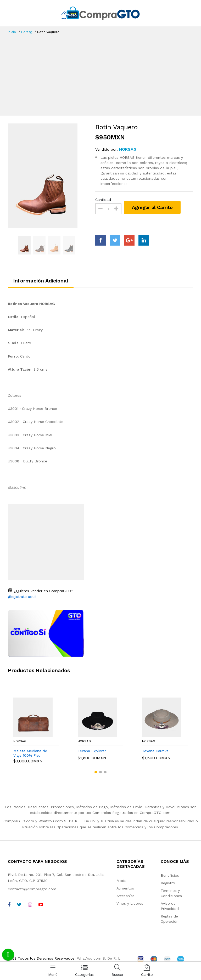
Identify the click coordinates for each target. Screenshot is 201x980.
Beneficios (170, 875)
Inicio (12, 32)
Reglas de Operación (170, 919)
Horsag (27, 32)
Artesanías (125, 896)
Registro (168, 883)
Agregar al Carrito (152, 207)
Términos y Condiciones (171, 893)
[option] (48, 176)
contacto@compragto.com (32, 889)
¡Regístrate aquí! (22, 597)
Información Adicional (41, 281)
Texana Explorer (92, 751)
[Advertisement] (100, 74)
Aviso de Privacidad (170, 906)
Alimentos (125, 888)
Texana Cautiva (155, 751)
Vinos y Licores (130, 903)
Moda (121, 881)
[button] (96, 772)
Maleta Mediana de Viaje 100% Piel (30, 753)
